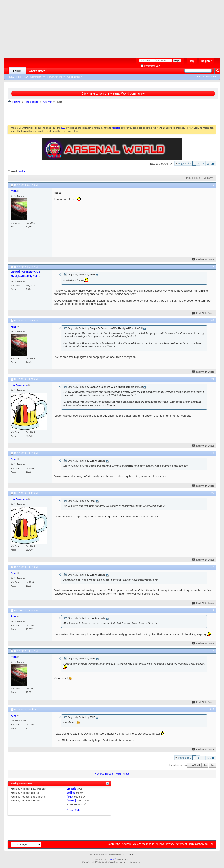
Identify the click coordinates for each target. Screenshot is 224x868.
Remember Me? (150, 66)
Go (205, 765)
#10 (212, 709)
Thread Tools (192, 178)
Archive (160, 844)
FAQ (25, 77)
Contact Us (114, 844)
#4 (213, 379)
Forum (17, 71)
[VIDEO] (71, 800)
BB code (71, 789)
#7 (213, 567)
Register (206, 61)
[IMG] (70, 797)
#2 (213, 267)
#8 (213, 610)
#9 (213, 651)
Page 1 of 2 (185, 163)
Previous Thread (104, 774)
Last (211, 164)
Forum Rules (74, 810)
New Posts (15, 77)
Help (192, 61)
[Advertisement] (110, 27)
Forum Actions (55, 77)
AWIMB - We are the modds (138, 844)
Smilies (71, 793)
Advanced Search (206, 77)
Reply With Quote (203, 260)
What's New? (37, 71)
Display (207, 178)
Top (212, 765)
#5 (213, 453)
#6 (213, 493)
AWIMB (47, 102)
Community (36, 77)
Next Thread (123, 774)
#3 (213, 320)
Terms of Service (198, 844)
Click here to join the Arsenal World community (113, 93)
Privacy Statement (177, 844)
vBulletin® (111, 859)
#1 (213, 185)
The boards (31, 102)
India (22, 171)
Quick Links (74, 77)
